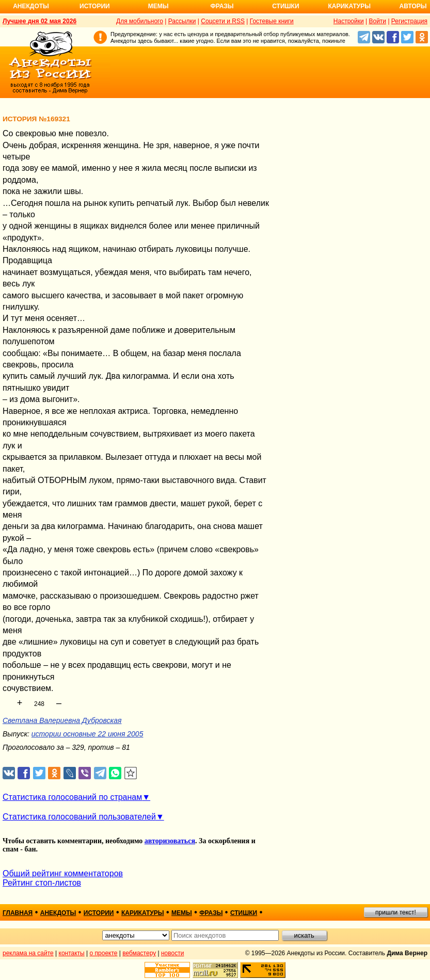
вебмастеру (139, 953)
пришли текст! (396, 912)
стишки (244, 913)
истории (99, 913)
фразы (211, 913)
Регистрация (409, 21)
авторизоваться (170, 841)
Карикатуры (349, 6)
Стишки (285, 6)
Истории (95, 6)
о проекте (104, 953)
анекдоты (58, 913)
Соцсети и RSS (223, 21)
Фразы (222, 6)
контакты (72, 953)
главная (18, 913)
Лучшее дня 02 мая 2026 (39, 21)
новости (172, 953)
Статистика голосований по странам (72, 797)
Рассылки (182, 21)
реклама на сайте (28, 953)
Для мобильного (140, 21)
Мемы (158, 6)
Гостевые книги (272, 21)
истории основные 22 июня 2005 (87, 734)
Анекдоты (31, 6)
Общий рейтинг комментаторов (63, 873)
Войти (377, 21)
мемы (182, 913)
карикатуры (143, 913)
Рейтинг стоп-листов (42, 883)
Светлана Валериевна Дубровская (62, 720)
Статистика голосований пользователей (79, 817)
